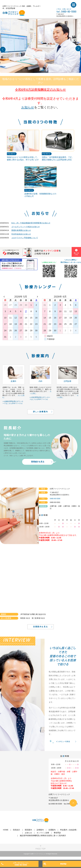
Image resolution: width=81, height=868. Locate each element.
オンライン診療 (43, 836)
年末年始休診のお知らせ (21, 234)
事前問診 (57, 836)
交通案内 (52, 833)
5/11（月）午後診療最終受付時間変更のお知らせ (31, 223)
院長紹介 (17, 833)
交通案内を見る (40, 630)
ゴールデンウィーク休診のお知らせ (26, 227)
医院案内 (28, 833)
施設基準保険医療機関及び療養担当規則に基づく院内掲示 (43, 839)
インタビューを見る (63, 745)
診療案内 (40, 833)
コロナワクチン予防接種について (25, 238)
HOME (6, 833)
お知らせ (28, 836)
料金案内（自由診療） (69, 833)
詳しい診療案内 (40, 413)
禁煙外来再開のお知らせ (21, 230)
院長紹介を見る (38, 464)
